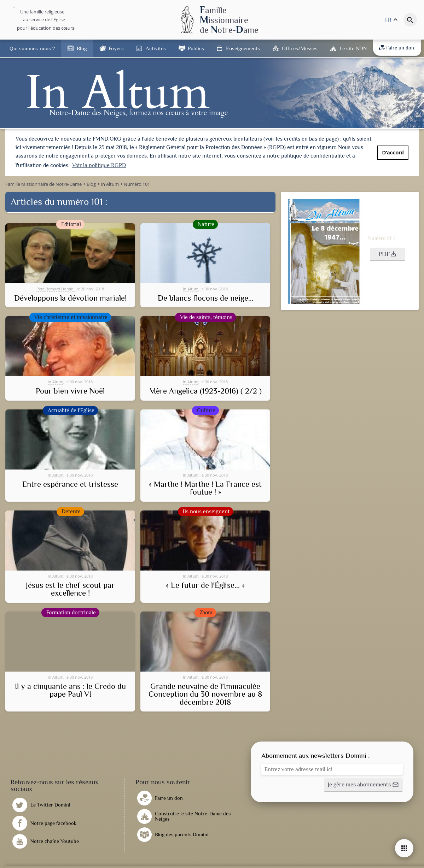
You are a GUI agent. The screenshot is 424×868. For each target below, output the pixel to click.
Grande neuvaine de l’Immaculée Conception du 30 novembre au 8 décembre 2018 (205, 694)
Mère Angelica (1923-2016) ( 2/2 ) (205, 390)
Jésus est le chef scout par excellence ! (70, 589)
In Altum (191, 288)
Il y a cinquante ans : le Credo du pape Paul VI (70, 690)
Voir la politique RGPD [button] (99, 165)
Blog (82, 48)
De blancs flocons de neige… (205, 297)
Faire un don (396, 48)
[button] (388, 254)
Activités (156, 48)
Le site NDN (353, 48)
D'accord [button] (393, 153)
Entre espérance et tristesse (70, 484)
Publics (196, 48)
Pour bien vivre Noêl (70, 390)
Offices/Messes (300, 48)
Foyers (116, 48)
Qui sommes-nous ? (32, 48)
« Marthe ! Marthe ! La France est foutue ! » (205, 488)
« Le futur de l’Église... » (205, 585)
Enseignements (243, 48)
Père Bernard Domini (56, 288)
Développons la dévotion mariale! (70, 297)
